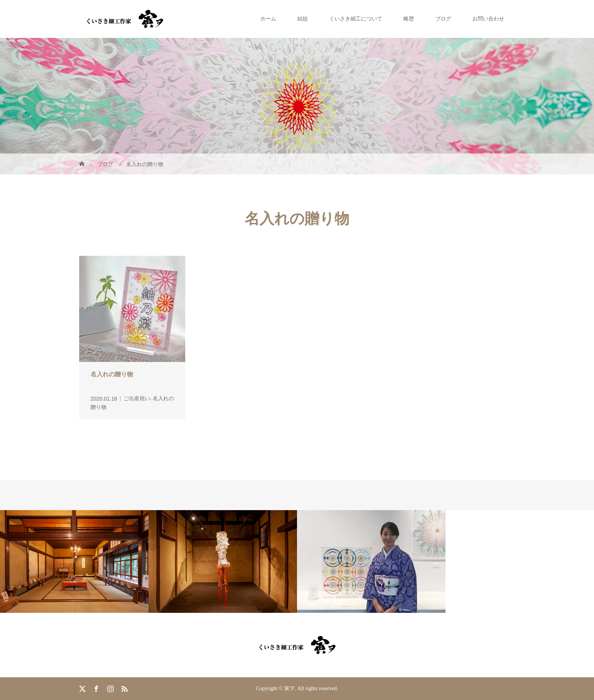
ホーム (268, 19)
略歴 (409, 19)
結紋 (303, 19)
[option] (74, 561)
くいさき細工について (356, 19)
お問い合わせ (488, 19)
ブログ (443, 19)
